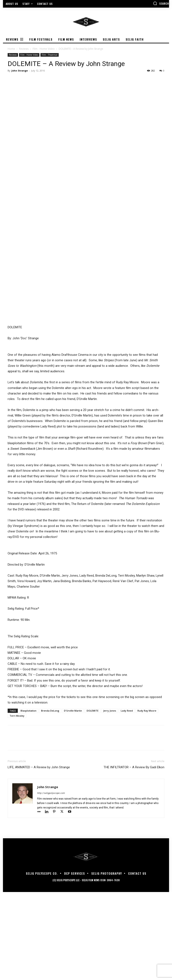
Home (11, 49)
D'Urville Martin (73, 799)
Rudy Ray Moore (147, 799)
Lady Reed (127, 799)
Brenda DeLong (50, 799)
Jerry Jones (110, 799)
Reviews (24, 49)
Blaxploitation (28, 799)
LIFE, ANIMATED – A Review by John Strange (39, 855)
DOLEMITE (93, 799)
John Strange (20, 71)
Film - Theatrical (50, 55)
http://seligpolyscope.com (51, 881)
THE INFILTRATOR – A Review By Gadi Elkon (134, 855)
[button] (161, 3)
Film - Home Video (44, 49)
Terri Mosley (17, 804)
